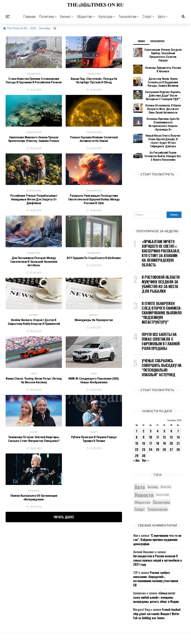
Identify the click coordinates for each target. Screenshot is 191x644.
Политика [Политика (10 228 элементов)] (161, 483)
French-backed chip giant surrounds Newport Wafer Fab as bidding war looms (157, 594)
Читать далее (64, 523)
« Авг (136, 441)
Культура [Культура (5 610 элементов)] (166, 467)
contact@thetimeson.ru (144, 635)
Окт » (145, 441)
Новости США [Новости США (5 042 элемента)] (162, 475)
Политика (46, 17)
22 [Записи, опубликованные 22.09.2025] (137, 430)
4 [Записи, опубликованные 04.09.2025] (158, 412)
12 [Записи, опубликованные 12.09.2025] (164, 418)
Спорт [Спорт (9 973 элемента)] (140, 490)
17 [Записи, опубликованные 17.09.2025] (151, 424)
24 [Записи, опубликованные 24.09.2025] (151, 430)
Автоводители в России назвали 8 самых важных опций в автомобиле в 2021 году (157, 541)
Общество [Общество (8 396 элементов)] (142, 483)
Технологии (127, 17)
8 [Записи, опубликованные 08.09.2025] (137, 418)
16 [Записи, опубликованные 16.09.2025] (144, 424)
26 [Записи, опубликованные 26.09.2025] (164, 430)
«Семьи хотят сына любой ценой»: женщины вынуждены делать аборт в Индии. (156, 578)
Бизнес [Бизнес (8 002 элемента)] (153, 467)
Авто (161, 17)
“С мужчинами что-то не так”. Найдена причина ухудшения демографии (157, 520)
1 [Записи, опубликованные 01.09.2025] (137, 412)
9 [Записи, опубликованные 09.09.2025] (144, 418)
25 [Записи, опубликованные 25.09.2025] (158, 430)
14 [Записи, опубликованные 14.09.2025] (178, 418)
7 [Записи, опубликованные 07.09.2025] (178, 412)
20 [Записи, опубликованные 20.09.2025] (171, 424)
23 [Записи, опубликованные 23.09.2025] (144, 430)
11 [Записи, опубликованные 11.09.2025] (158, 418)
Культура (105, 17)
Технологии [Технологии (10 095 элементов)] (157, 490)
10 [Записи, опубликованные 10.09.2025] (151, 418)
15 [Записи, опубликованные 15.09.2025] (137, 424)
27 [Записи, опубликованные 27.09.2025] (171, 430)
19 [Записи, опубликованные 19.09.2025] (164, 424)
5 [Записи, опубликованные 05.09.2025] (164, 412)
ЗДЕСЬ (107, 635)
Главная (29, 17)
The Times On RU (15, 28)
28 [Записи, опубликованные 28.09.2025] (178, 430)
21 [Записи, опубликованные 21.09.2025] (178, 424)
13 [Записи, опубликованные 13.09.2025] (171, 418)
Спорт (147, 17)
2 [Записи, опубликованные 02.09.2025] (144, 412)
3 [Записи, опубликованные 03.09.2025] (151, 412)
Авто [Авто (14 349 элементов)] (140, 467)
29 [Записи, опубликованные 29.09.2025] (137, 436)
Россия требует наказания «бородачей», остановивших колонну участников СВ (156, 559)
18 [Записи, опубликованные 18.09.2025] (158, 424)
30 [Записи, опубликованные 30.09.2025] (144, 436)
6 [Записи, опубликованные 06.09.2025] (171, 412)
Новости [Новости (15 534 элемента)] (144, 475)
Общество (85, 17)
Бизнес (65, 17)
